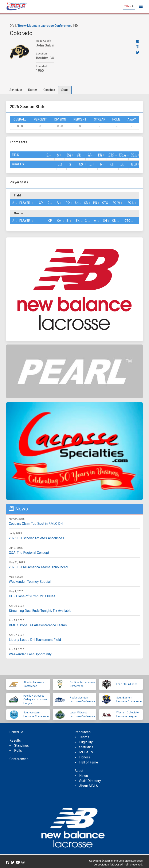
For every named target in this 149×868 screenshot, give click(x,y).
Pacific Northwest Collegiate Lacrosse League (35, 700)
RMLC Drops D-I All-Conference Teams (38, 625)
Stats (65, 90)
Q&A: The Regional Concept (29, 553)
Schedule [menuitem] (16, 732)
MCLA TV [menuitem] (86, 752)
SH (79, 155)
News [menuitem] (84, 776)
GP (41, 203)
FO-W (123, 155)
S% (81, 164)
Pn (100, 155)
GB (90, 155)
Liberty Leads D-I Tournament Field (35, 640)
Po (69, 155)
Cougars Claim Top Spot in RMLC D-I (36, 524)
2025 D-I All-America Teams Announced (38, 567)
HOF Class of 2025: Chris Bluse (32, 596)
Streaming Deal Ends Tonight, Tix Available (40, 611)
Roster (33, 90)
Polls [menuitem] (18, 751)
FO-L (134, 155)
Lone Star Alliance (127, 684)
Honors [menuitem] (85, 757)
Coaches (49, 90)
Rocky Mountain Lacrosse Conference (44, 26)
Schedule (16, 90)
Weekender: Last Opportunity (30, 654)
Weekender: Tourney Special (30, 582)
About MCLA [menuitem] (89, 786)
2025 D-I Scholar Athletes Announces (36, 538)
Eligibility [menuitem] (86, 742)
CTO (111, 155)
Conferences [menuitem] (19, 759)
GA (61, 164)
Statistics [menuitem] (86, 747)
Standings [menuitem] (21, 745)
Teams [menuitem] (84, 737)
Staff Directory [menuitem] (90, 781)
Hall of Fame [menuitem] (89, 762)
